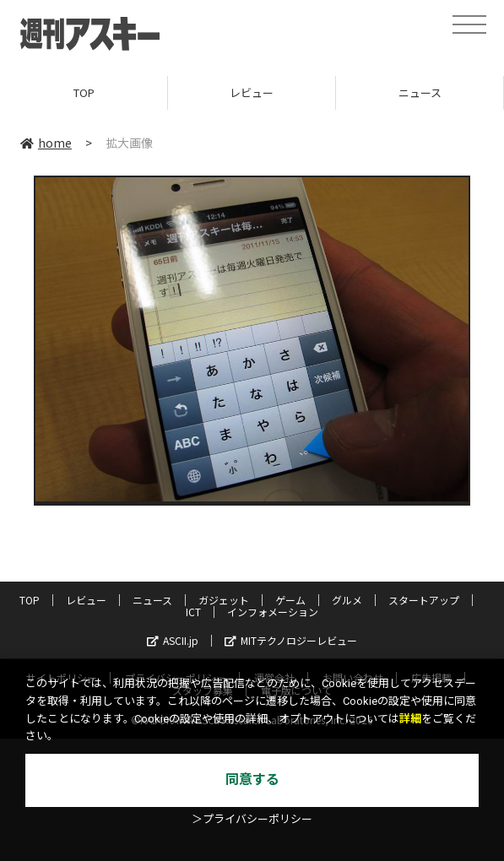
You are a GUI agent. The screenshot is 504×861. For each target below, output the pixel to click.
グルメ (347, 600)
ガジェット (224, 600)
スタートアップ (424, 600)
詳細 (410, 719)
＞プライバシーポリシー (252, 819)
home (46, 143)
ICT (193, 612)
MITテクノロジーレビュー (291, 640)
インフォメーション (273, 612)
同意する (252, 780)
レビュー (252, 92)
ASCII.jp (173, 640)
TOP (84, 92)
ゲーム (290, 600)
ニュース (420, 92)
